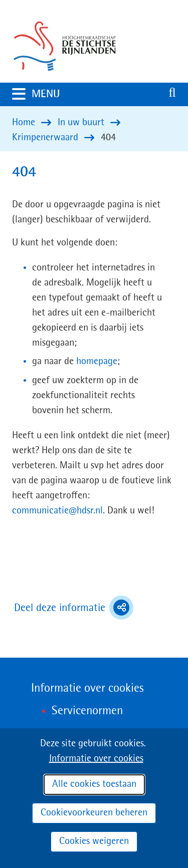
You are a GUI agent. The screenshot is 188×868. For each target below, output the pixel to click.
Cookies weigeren (94, 841)
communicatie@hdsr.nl (57, 511)
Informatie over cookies (96, 759)
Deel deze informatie (74, 608)
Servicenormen (87, 711)
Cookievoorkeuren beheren (94, 813)
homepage (97, 362)
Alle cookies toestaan (94, 784)
